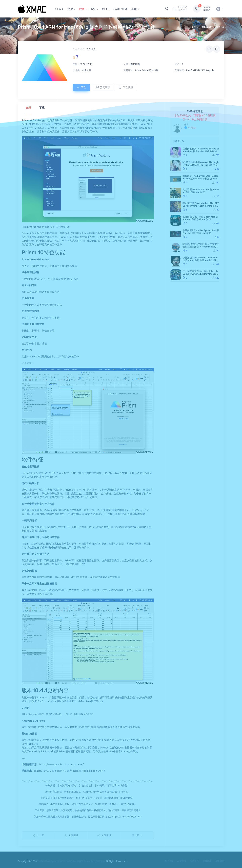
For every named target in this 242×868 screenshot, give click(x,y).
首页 (59, 9)
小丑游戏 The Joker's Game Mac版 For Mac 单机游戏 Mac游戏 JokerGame (200, 260)
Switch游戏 (120, 9)
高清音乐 (194, 861)
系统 (93, 9)
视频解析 (207, 861)
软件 (82, 9)
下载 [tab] (42, 108)
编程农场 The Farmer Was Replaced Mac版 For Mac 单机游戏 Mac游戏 (201, 179)
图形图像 (220, 27)
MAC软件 (207, 27)
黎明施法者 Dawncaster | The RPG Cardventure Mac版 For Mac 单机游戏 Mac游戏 (201, 206)
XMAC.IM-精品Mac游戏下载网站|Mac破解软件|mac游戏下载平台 (71, 861)
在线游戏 (169, 861)
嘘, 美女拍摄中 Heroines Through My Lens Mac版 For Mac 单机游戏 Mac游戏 (201, 165)
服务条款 (220, 861)
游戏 (70, 9)
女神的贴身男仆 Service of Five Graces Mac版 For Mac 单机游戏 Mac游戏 (201, 151)
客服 (134, 9)
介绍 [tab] (28, 108)
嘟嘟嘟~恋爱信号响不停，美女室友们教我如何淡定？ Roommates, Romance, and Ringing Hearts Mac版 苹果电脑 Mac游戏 (201, 248)
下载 (81, 87)
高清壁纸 (182, 861)
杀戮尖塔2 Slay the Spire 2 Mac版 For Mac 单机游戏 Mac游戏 (201, 232)
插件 (105, 9)
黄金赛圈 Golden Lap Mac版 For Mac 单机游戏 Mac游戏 (201, 191)
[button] (167, 9)
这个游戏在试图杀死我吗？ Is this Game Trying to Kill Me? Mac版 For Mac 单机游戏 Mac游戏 (201, 274)
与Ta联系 (190, 128)
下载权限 (126, 87)
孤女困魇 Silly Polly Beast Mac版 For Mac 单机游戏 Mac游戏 (200, 218)
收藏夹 (207, 9)
